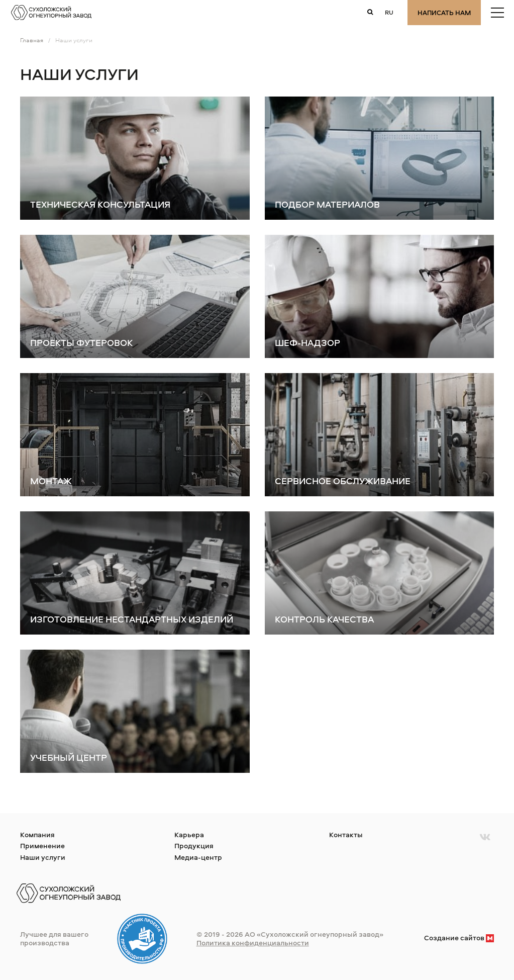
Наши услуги (43, 857)
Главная (32, 40)
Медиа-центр (198, 857)
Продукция (194, 845)
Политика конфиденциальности (253, 943)
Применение (42, 845)
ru (389, 12)
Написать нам (444, 13)
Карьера (189, 834)
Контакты (346, 834)
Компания (37, 834)
